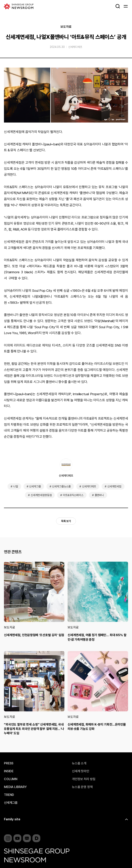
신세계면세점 (114, 486)
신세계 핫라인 (81, 771)
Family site (12, 819)
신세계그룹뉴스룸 (61, 486)
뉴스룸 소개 (79, 763)
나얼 (16, 486)
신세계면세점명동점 (41, 495)
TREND (9, 795)
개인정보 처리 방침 (84, 779)
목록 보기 (66, 521)
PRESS (9, 763)
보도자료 (66, 27)
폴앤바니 (99, 495)
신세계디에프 (75, 47)
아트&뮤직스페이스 (73, 495)
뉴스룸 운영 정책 (82, 787)
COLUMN (11, 779)
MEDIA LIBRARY (15, 787)
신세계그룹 (35, 486)
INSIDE (9, 771)
